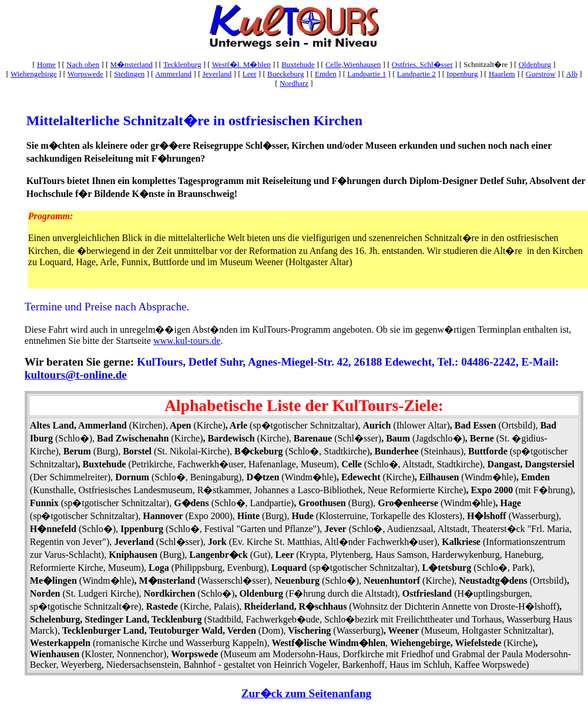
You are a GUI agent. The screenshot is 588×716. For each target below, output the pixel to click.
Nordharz (294, 83)
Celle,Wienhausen (353, 64)
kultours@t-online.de (76, 375)
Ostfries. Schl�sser (422, 64)
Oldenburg (535, 64)
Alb (572, 74)
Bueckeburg (286, 74)
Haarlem (502, 74)
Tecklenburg (182, 64)
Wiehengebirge (34, 74)
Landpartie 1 (367, 74)
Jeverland (217, 74)
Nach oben (83, 64)
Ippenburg (462, 74)
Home (46, 64)
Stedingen (129, 74)
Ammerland (173, 74)
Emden (326, 74)
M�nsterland (131, 64)
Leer (250, 74)
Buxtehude (298, 64)
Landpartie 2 (416, 74)
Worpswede (85, 74)
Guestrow (541, 74)
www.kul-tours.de (187, 341)
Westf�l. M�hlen (241, 64)
